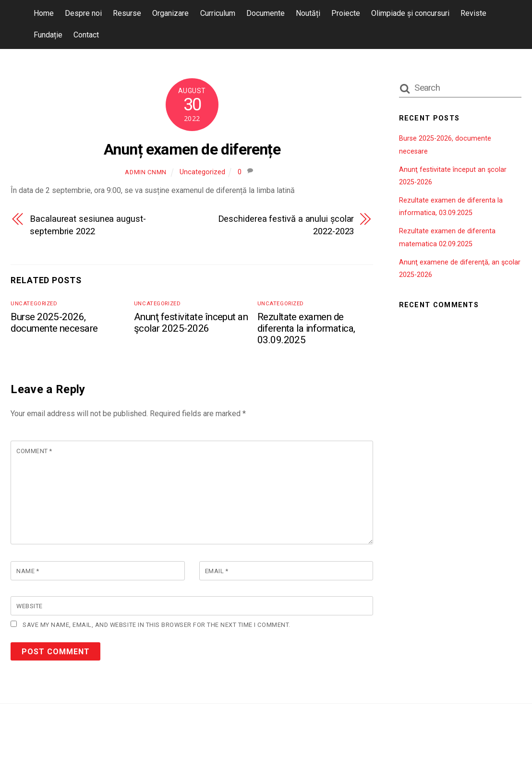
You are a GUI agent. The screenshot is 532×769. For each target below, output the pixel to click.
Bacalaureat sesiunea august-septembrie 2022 (88, 225)
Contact (86, 35)
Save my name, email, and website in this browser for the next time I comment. (155, 625)
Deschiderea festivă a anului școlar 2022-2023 (286, 225)
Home (44, 13)
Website (29, 606)
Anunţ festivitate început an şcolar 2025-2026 (191, 323)
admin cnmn (145, 172)
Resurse (127, 13)
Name (28, 571)
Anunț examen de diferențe (192, 149)
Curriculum (218, 13)
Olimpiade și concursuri (410, 13)
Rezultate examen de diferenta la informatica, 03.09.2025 (306, 328)
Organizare (170, 13)
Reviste (473, 13)
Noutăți (308, 13)
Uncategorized (202, 172)
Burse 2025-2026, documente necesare (54, 323)
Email (217, 571)
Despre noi (83, 13)
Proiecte (346, 13)
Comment (34, 451)
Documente (266, 13)
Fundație (48, 35)
